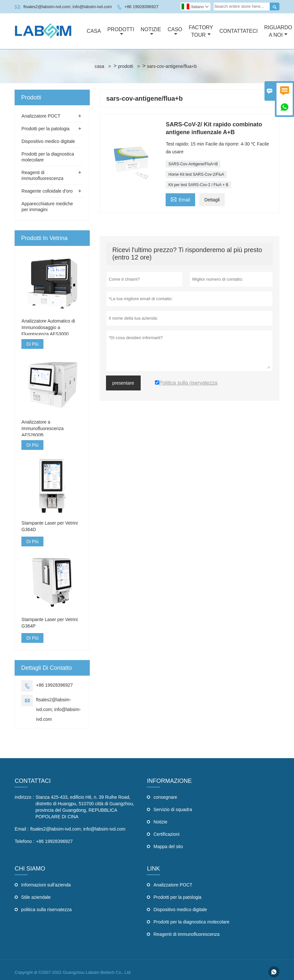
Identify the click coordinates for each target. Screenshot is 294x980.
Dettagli (212, 200)
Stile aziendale (36, 897)
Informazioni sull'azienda (46, 885)
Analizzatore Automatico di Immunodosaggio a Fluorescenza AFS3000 (48, 327)
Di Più (32, 344)
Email (180, 199)
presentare (123, 383)
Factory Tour (201, 31)
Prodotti (121, 32)
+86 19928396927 (141, 7)
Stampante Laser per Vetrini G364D (50, 526)
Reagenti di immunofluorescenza (186, 934)
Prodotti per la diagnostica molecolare (191, 922)
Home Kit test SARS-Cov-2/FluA (196, 174)
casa (100, 66)
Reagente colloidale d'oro (47, 191)
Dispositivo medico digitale (48, 141)
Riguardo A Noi (278, 31)
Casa (94, 31)
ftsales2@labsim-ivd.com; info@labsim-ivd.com (68, 7)
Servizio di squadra (173, 809)
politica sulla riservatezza (46, 910)
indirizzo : (24, 797)
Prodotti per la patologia (45, 129)
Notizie (151, 32)
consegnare (165, 797)
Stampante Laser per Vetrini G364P (50, 623)
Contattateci (239, 31)
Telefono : (24, 841)
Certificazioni (166, 834)
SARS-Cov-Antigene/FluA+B (193, 164)
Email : (22, 829)
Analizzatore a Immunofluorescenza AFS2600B (42, 428)
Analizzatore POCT (41, 116)
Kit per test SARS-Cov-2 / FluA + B (198, 185)
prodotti (126, 66)
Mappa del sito (168, 846)
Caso (175, 32)
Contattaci (33, 781)
